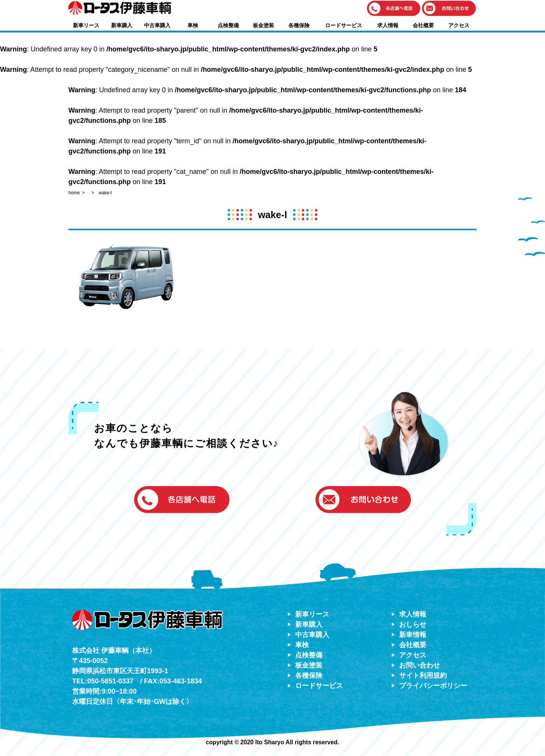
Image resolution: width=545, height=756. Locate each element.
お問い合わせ (420, 665)
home (74, 193)
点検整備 (228, 25)
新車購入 (122, 25)
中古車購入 (157, 25)
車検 (193, 25)
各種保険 (299, 25)
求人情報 (388, 25)
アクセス (459, 25)
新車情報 (413, 635)
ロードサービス (344, 25)
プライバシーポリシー (433, 686)
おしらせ (413, 624)
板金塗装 (263, 25)
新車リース (86, 25)
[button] (394, 9)
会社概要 (423, 25)
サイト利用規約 (423, 675)
